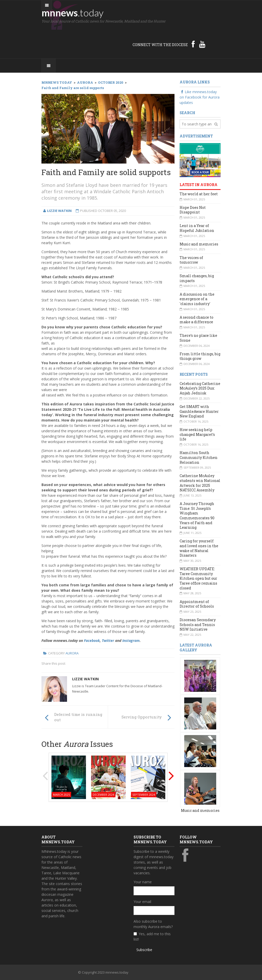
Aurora (72, 653)
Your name (143, 882)
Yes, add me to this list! (152, 936)
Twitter (108, 640)
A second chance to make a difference (196, 320)
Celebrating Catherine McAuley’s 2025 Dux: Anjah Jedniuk (200, 388)
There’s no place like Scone (198, 338)
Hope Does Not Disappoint (193, 210)
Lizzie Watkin (85, 679)
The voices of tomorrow (191, 260)
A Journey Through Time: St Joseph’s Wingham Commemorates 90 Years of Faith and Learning (197, 515)
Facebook (92, 640)
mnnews (73, 13)
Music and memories (199, 244)
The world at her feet (199, 194)
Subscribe (144, 950)
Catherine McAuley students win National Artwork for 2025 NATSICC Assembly (200, 483)
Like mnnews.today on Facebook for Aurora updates (200, 97)
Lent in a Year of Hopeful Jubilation (197, 228)
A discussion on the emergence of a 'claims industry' (197, 299)
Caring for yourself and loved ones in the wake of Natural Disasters (199, 548)
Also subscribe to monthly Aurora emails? (153, 924)
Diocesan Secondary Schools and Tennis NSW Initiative (198, 624)
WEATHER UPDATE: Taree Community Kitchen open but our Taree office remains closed (198, 578)
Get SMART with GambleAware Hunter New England (199, 411)
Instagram (131, 640)
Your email (142, 902)
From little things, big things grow (200, 356)
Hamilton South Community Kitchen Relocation (199, 457)
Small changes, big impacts (197, 278)
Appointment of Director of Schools (197, 604)
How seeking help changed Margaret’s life (197, 434)
